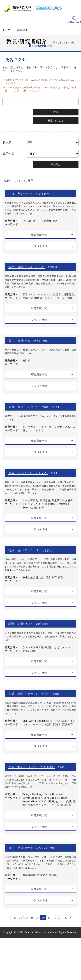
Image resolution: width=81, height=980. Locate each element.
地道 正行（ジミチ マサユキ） (28, 473)
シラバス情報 (39, 246)
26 (32, 918)
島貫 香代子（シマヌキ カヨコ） (29, 407)
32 (66, 918)
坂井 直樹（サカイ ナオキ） (26, 267)
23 (15, 918)
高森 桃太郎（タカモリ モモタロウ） (32, 767)
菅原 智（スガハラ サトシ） (26, 550)
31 (60, 918)
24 (21, 918)
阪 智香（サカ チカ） (24, 341)
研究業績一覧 (39, 235)
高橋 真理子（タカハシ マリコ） (29, 694)
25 (26, 918)
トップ (6, 30)
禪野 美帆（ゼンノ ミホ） (25, 624)
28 (43, 918)
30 (55, 918)
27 (38, 918)
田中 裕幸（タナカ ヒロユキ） (28, 848)
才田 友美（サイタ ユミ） (25, 194)
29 (49, 918)
